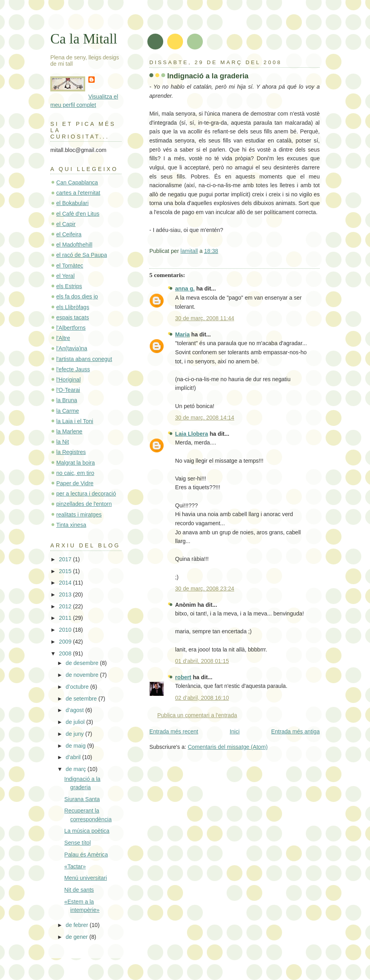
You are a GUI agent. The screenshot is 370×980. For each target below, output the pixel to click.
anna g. (185, 289)
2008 (66, 653)
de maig (76, 746)
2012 (66, 606)
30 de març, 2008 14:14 (205, 418)
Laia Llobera (192, 434)
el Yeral (65, 276)
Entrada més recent (174, 731)
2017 (66, 559)
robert (183, 677)
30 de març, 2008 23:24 (205, 589)
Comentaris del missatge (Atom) (228, 747)
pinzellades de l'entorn (84, 504)
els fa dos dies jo (77, 296)
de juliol (76, 722)
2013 (66, 594)
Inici (235, 731)
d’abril (74, 757)
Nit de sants (79, 890)
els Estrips (69, 286)
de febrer (78, 925)
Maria (182, 334)
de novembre (83, 675)
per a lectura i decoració (86, 494)
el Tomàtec (70, 266)
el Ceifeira (69, 234)
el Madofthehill (74, 245)
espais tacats (72, 317)
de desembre (83, 663)
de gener (78, 937)
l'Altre (63, 338)
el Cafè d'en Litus (78, 214)
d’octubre (78, 687)
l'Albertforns (71, 328)
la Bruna (67, 400)
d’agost (75, 710)
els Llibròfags (73, 307)
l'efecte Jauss (73, 369)
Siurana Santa (82, 799)
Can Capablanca (77, 182)
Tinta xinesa (71, 525)
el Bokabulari (72, 203)
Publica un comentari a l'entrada (197, 715)
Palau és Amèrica (86, 855)
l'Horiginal (69, 380)
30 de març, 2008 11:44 (205, 318)
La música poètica (87, 831)
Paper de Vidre (75, 483)
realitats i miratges (79, 515)
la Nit (63, 442)
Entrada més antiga (296, 731)
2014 (66, 583)
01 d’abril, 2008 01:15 (202, 661)
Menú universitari (86, 878)
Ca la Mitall (84, 39)
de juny (75, 734)
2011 (66, 618)
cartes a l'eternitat (78, 193)
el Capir (66, 224)
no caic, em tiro (75, 473)
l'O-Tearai (68, 390)
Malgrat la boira (75, 463)
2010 (66, 630)
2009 (66, 642)
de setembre (82, 699)
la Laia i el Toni (75, 421)
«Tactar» (75, 866)
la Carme (68, 411)
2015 (66, 571)
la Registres (71, 452)
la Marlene (69, 431)
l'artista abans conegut (84, 359)
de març (77, 769)
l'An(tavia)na (72, 348)
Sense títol (77, 843)
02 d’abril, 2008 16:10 (202, 698)
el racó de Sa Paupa (82, 255)
